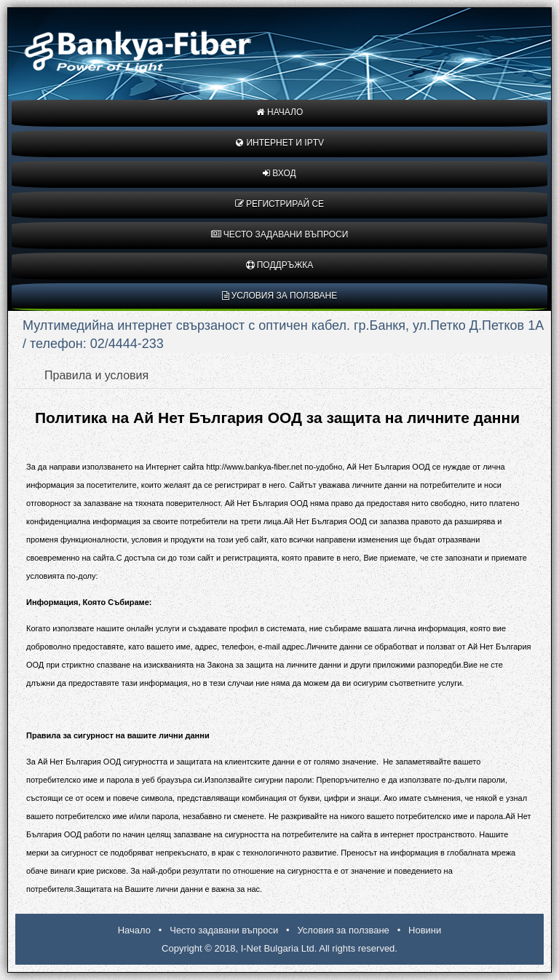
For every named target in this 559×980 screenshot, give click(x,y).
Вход (279, 173)
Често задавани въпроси (280, 234)
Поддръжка (280, 265)
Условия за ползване (280, 296)
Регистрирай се (279, 204)
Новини (425, 930)
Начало (280, 112)
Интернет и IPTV (279, 143)
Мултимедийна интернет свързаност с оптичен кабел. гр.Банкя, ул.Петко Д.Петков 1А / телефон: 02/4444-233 (283, 335)
